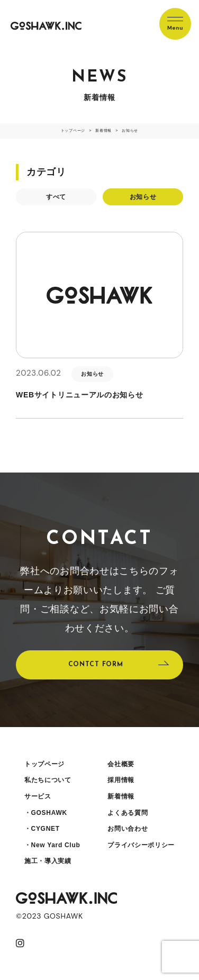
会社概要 (121, 764)
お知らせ (143, 197)
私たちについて (48, 780)
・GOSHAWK (46, 813)
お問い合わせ (128, 829)
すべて (56, 197)
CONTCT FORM (96, 665)
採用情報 (121, 780)
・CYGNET (42, 829)
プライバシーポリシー (141, 845)
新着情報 (121, 796)
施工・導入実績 (48, 861)
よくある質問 (128, 813)
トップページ (44, 764)
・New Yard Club (52, 845)
